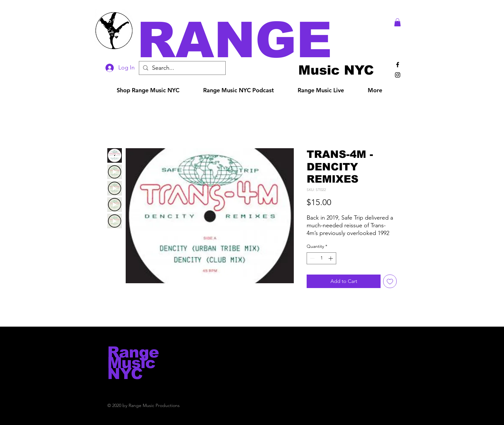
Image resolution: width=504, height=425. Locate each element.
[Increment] (331, 258)
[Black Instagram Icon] (398, 75)
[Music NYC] (336, 70)
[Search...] (182, 68)
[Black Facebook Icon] (398, 65)
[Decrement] (312, 258)
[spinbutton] (321, 258)
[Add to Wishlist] (390, 281)
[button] (261, 40)
